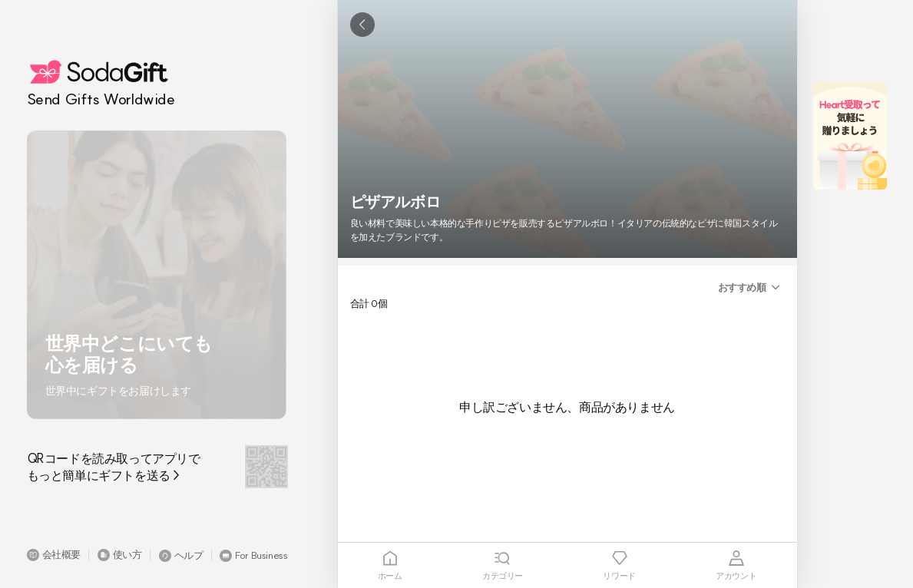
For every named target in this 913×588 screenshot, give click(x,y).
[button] (54, 555)
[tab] (390, 565)
